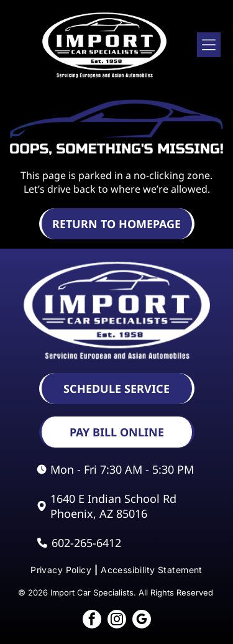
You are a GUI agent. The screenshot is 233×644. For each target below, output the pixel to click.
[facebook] (92, 621)
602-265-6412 (86, 543)
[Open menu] (209, 45)
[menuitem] (62, 570)
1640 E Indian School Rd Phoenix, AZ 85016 (113, 506)
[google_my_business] (142, 621)
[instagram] (117, 621)
